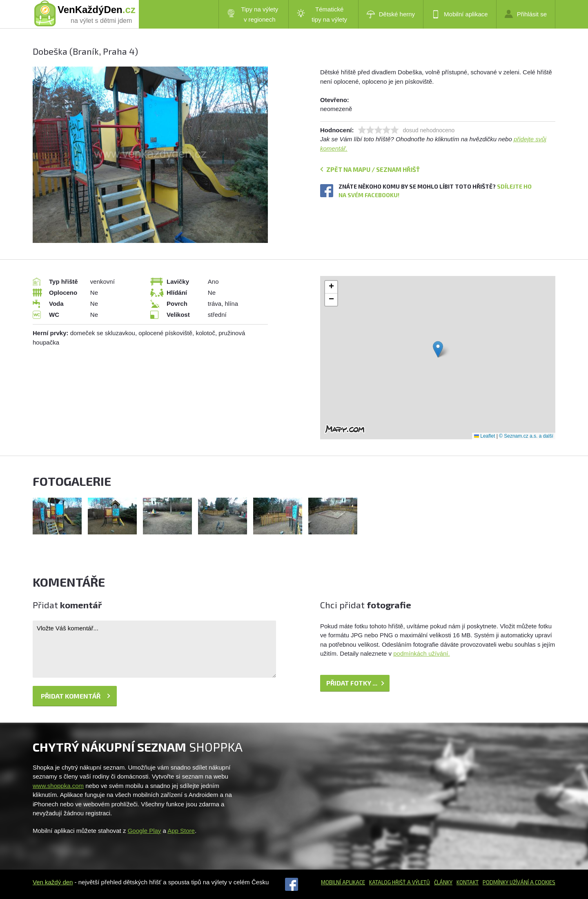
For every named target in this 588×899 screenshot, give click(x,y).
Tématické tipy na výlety (322, 14)
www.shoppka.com (58, 786)
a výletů (418, 882)
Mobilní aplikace (460, 14)
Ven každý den (53, 882)
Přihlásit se (526, 14)
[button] (438, 349)
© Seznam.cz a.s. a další (526, 436)
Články (443, 882)
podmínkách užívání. (421, 653)
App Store (181, 831)
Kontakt (468, 882)
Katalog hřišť (388, 882)
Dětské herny (391, 14)
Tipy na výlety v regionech (253, 14)
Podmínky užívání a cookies (519, 882)
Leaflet (484, 436)
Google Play (145, 831)
